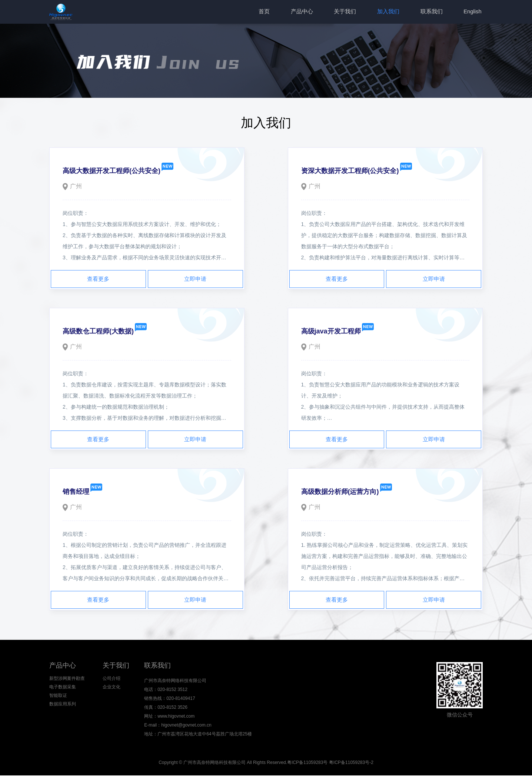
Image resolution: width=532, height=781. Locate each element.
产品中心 (313, 12)
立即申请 (195, 281)
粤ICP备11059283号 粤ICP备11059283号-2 (330, 768)
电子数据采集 (63, 694)
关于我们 (353, 12)
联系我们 (435, 12)
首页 (277, 12)
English (474, 12)
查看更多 (98, 281)
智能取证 (58, 704)
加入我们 (394, 12)
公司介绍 (109, 684)
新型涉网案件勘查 (67, 684)
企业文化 (109, 694)
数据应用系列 (63, 714)
